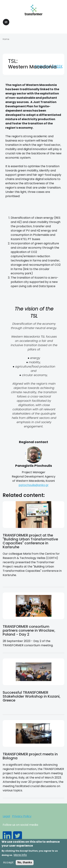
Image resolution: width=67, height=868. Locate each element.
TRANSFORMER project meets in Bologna (30, 756)
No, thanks (25, 864)
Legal (6, 816)
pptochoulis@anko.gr (34, 485)
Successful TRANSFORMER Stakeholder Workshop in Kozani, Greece (32, 696)
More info (20, 857)
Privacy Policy (22, 816)
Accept (8, 864)
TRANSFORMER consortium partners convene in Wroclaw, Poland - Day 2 (29, 630)
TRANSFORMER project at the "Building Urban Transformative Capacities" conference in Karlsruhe (30, 541)
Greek (57, 66)
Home (6, 39)
